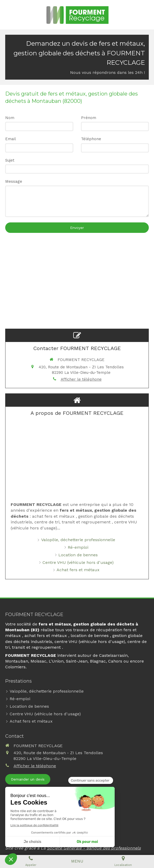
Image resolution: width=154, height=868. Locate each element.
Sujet (10, 160)
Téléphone (91, 139)
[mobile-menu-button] (77, 861)
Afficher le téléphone (81, 379)
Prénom (89, 118)
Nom (10, 118)
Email (11, 139)
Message (14, 181)
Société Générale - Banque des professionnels (94, 848)
